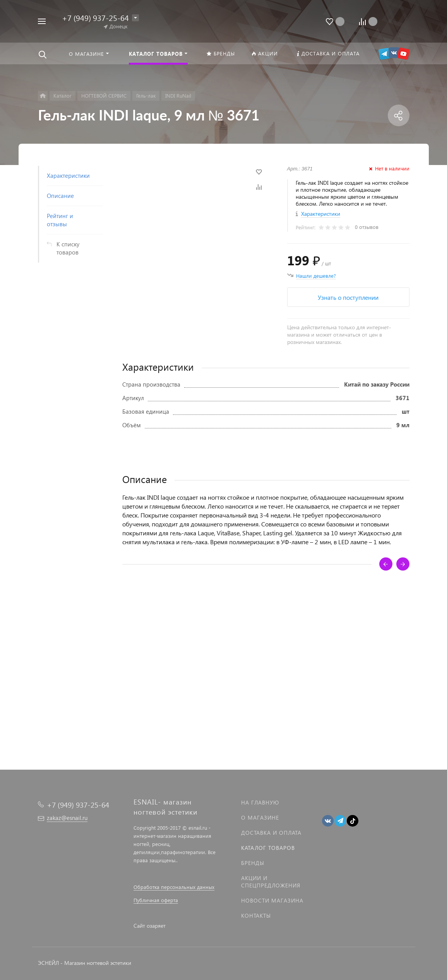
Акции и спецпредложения (271, 882)
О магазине (260, 818)
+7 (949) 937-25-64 (95, 17)
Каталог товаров (268, 848)
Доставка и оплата (271, 833)
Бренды (253, 863)
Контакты (256, 916)
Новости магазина (272, 900)
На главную (260, 802)
